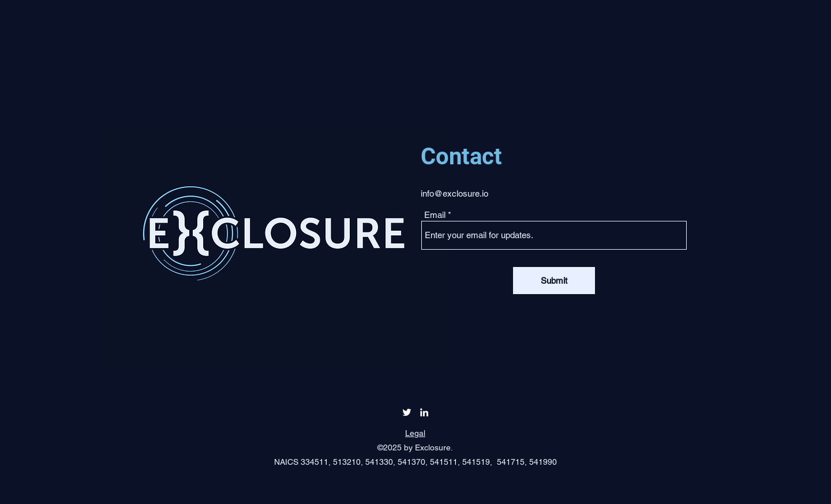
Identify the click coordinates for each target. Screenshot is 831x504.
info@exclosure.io (454, 193)
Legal (415, 433)
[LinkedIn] (424, 412)
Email (435, 215)
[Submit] (554, 281)
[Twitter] (407, 412)
